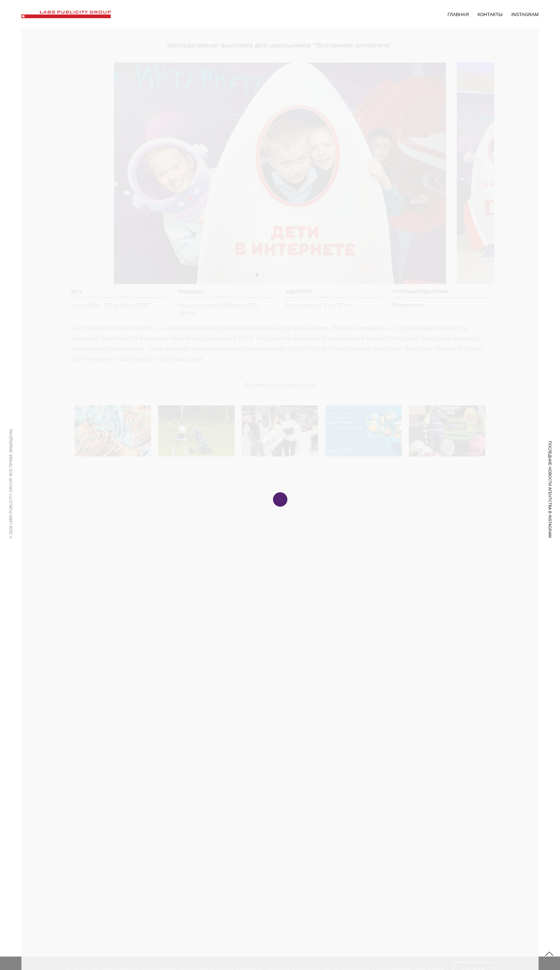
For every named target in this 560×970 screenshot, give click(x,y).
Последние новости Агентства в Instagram (550, 489)
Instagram (525, 14)
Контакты (490, 14)
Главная (458, 14)
